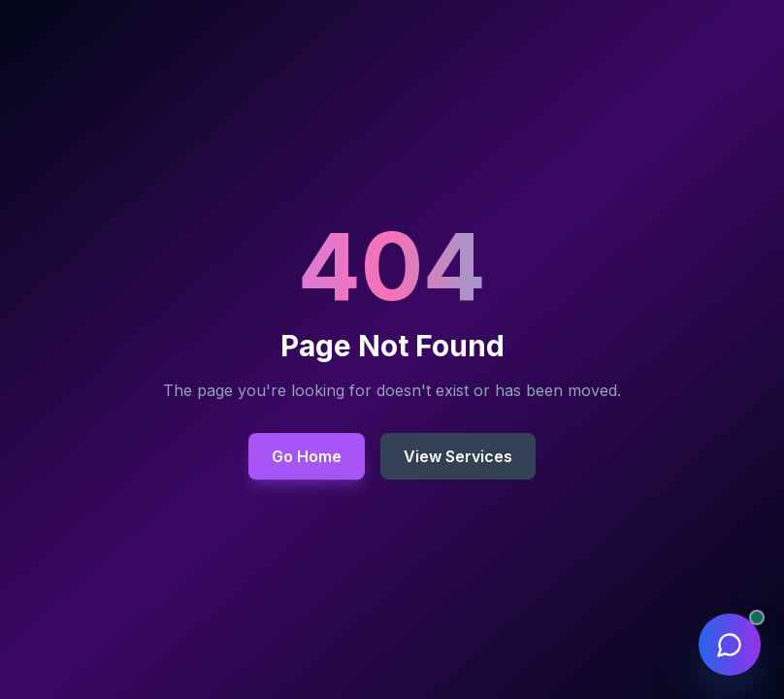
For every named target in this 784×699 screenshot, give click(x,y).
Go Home (307, 456)
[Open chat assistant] (730, 645)
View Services (458, 456)
